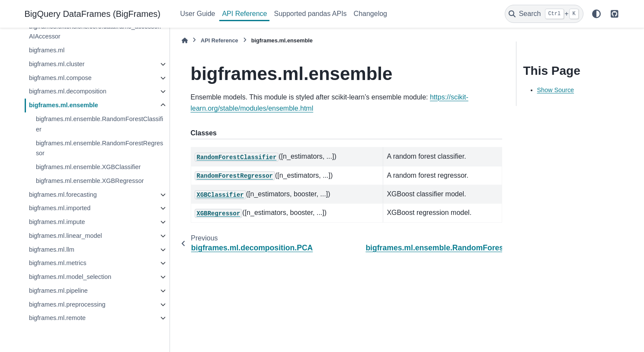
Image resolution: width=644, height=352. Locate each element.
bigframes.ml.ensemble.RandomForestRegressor (99, 148)
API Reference (244, 14)
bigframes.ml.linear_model (66, 236)
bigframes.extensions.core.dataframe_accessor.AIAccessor (95, 32)
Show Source (556, 90)
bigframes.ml (47, 50)
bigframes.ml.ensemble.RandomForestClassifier (99, 124)
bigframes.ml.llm (52, 250)
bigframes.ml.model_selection (70, 277)
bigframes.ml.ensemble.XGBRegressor (90, 181)
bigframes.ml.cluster (57, 64)
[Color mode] (596, 14)
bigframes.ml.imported (60, 208)
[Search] (544, 14)
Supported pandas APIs (310, 14)
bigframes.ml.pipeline (58, 291)
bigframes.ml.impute (57, 222)
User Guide (198, 14)
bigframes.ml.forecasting (63, 195)
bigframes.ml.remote (57, 318)
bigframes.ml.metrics (58, 263)
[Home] (185, 40)
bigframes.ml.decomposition (68, 91)
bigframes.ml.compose (60, 78)
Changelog (370, 14)
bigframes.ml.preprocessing (67, 304)
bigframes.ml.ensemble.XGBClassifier (88, 167)
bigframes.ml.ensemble (64, 105)
